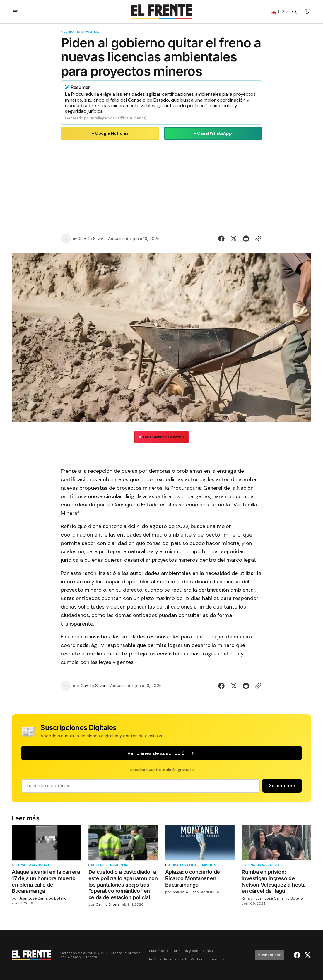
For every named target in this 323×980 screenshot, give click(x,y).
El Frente (90, 957)
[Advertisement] (161, 183)
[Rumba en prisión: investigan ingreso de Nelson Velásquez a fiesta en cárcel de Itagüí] (276, 883)
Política (92, 32)
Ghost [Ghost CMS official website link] (73, 957)
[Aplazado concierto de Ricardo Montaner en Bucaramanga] (200, 879)
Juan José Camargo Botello (43, 898)
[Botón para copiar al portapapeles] (257, 239)
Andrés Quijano (186, 892)
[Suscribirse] (282, 786)
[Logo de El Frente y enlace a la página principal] (162, 12)
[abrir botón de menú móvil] (15, 12)
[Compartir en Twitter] (234, 239)
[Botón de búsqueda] (294, 12)
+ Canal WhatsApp (213, 133)
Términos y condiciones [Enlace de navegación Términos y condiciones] (193, 951)
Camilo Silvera (92, 239)
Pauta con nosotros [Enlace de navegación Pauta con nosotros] (208, 959)
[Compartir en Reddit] (246, 239)
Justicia (43, 865)
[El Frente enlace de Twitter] (307, 955)
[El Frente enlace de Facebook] (298, 955)
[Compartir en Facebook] (223, 239)
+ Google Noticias (110, 133)
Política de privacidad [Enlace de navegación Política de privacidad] (168, 959)
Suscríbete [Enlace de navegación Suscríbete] (158, 951)
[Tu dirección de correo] (140, 786)
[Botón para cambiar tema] (307, 12)
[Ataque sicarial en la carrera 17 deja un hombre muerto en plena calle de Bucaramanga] (47, 883)
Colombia (120, 865)
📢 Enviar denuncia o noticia (161, 437)
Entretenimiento (203, 865)
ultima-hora (74, 32)
